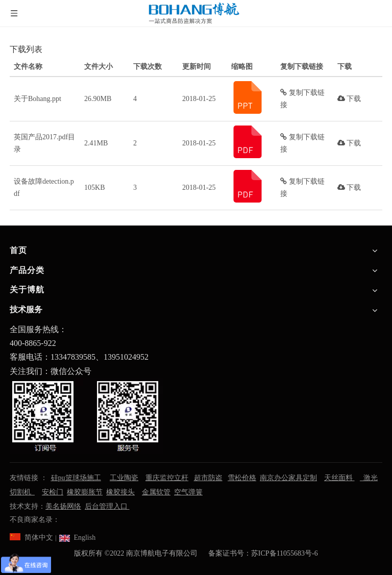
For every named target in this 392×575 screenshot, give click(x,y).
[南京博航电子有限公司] (86, 416)
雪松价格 (242, 478)
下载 (349, 99)
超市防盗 (208, 478)
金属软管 (156, 492)
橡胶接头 (120, 492)
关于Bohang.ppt (38, 99)
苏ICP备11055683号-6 (285, 553)
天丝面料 (339, 478)
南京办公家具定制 (288, 478)
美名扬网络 (63, 506)
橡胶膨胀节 (85, 492)
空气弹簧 (188, 492)
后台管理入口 (107, 506)
